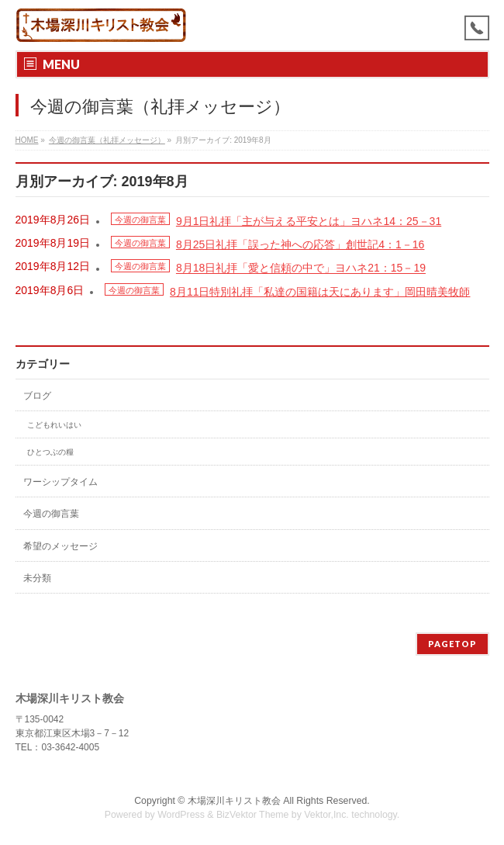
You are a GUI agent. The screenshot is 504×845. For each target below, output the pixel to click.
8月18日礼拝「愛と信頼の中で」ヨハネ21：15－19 (301, 268)
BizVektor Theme (253, 815)
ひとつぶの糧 (50, 452)
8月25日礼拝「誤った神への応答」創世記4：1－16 (300, 244)
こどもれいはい (54, 425)
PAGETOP (452, 644)
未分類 (37, 578)
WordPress (181, 815)
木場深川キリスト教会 (234, 801)
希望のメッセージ (60, 546)
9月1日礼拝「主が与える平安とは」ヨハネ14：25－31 (309, 221)
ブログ (37, 396)
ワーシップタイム (60, 482)
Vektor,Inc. (326, 815)
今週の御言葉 (140, 220)
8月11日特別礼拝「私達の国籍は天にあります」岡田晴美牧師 (320, 292)
